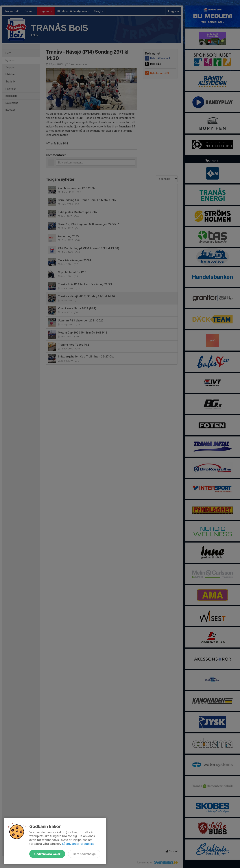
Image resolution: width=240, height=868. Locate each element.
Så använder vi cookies (78, 844)
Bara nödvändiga (84, 854)
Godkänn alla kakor (47, 854)
